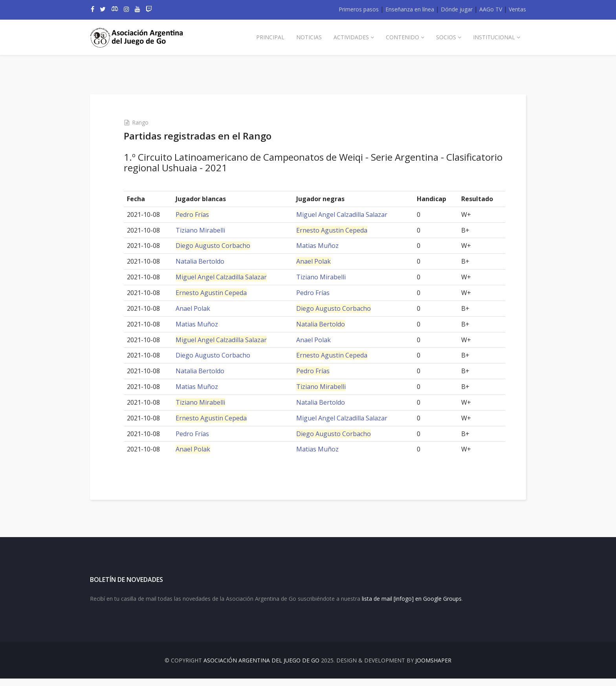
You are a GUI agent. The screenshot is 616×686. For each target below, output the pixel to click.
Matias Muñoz (318, 246)
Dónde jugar (457, 9)
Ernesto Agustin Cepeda (333, 230)
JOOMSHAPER (433, 668)
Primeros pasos (359, 9)
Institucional (494, 37)
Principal (270, 37)
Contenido (402, 37)
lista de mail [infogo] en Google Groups (412, 606)
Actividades (351, 37)
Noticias (309, 37)
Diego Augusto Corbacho (218, 246)
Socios (446, 37)
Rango (147, 122)
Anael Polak (314, 261)
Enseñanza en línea (410, 9)
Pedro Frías (197, 215)
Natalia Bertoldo (205, 261)
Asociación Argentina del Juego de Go (261, 668)
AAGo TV (491, 9)
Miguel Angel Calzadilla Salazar (343, 215)
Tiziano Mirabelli (205, 230)
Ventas (517, 9)
